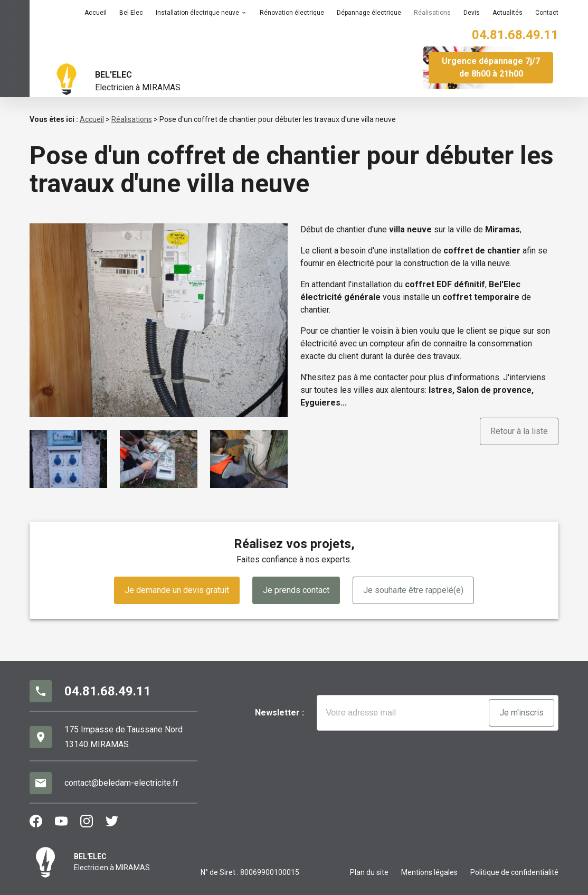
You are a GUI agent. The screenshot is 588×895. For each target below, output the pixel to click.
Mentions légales (429, 872)
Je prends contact (296, 590)
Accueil (96, 13)
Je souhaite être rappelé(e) (413, 590)
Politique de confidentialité (514, 872)
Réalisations (432, 13)
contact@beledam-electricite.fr (121, 783)
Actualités (508, 13)
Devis (472, 13)
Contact (547, 13)
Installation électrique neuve (197, 13)
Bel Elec (131, 13)
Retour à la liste (519, 431)
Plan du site (369, 872)
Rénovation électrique (292, 13)
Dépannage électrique (369, 13)
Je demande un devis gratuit (177, 590)
